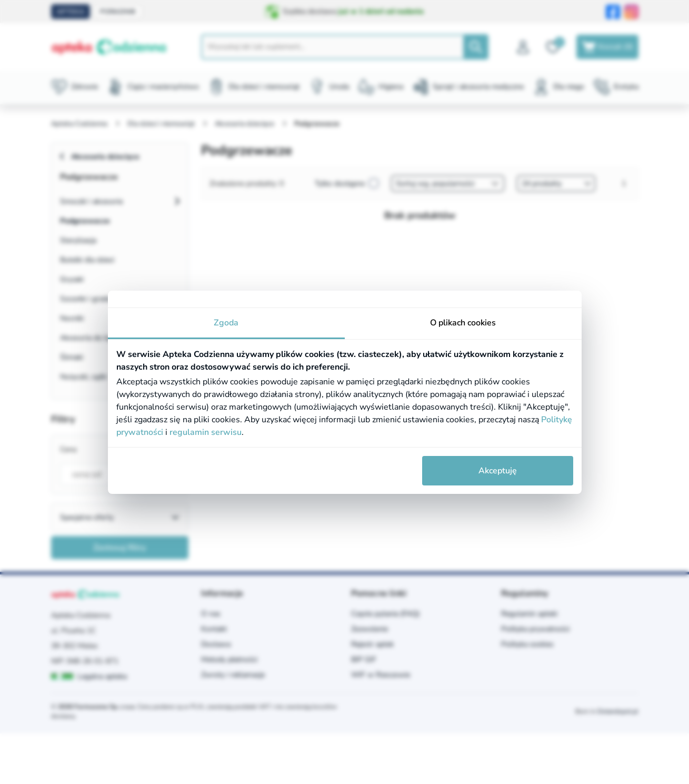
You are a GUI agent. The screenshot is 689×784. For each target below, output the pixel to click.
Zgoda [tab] (226, 323)
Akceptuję (498, 471)
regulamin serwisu (206, 432)
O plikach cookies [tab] (463, 323)
